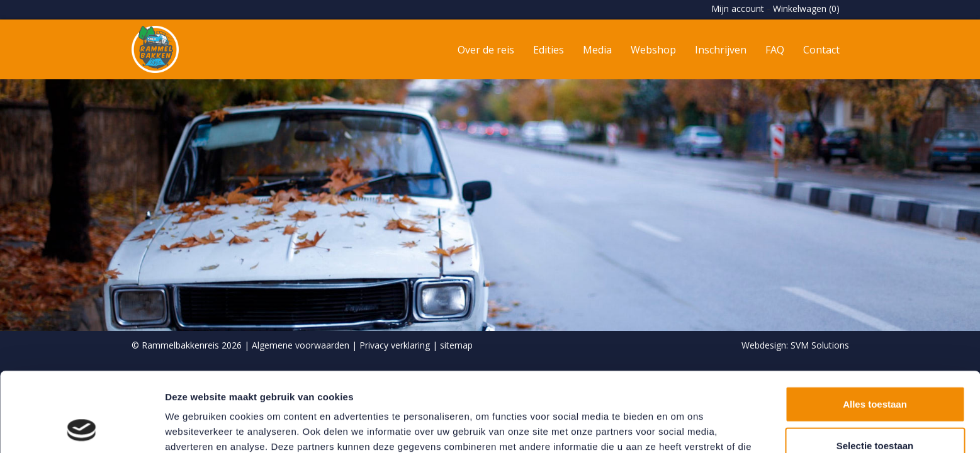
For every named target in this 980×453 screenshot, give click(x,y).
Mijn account (738, 8)
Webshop (653, 50)
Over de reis (486, 50)
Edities (549, 50)
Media (597, 50)
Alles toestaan (875, 329)
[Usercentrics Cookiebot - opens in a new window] (82, 428)
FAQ (775, 50)
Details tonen (680, 428)
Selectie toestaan (875, 371)
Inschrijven (721, 50)
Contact (821, 50)
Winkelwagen (806, 8)
